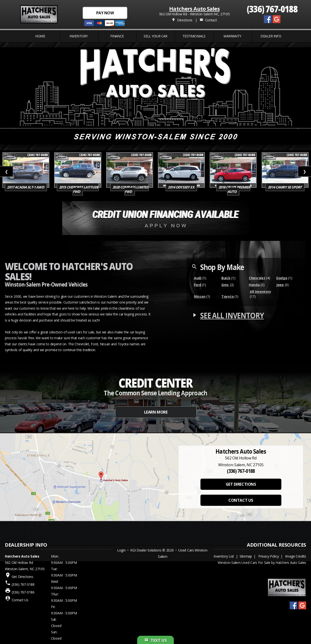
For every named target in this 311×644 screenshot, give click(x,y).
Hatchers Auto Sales (194, 8)
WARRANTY (232, 36)
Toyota (227, 296)
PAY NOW (105, 13)
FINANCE (117, 36)
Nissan (200, 296)
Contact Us (20, 600)
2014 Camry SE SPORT (285, 187)
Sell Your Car (155, 36)
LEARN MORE (156, 412)
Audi (198, 278)
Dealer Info (271, 36)
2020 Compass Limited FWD (130, 189)
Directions (182, 20)
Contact (208, 20)
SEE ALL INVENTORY (232, 315)
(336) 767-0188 (272, 9)
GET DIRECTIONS (241, 484)
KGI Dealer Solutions (146, 550)
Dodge (282, 278)
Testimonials (194, 36)
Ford (198, 285)
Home (40, 36)
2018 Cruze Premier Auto (234, 189)
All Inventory (260, 292)
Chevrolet (257, 278)
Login (121, 550)
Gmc (225, 285)
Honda (254, 285)
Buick (226, 278)
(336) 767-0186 (23, 592)
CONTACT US (241, 500)
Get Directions (22, 577)
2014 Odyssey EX (181, 187)
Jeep (280, 285)
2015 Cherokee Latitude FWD (79, 189)
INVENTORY (78, 36)
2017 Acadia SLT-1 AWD (26, 187)
